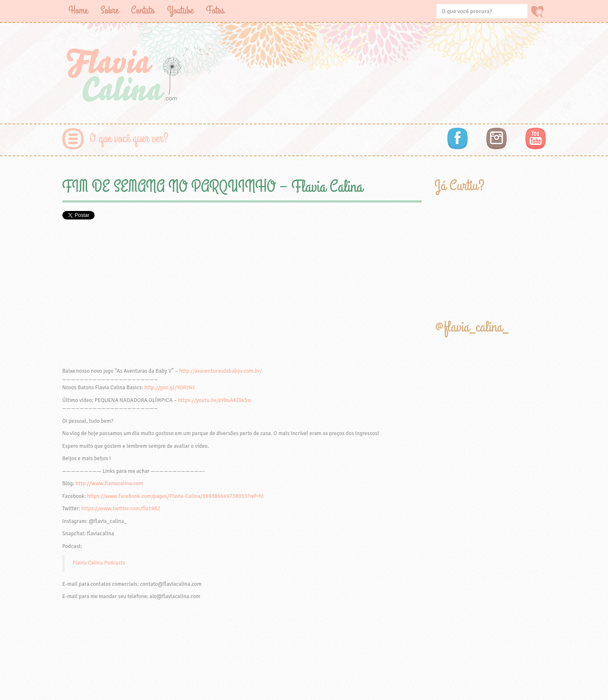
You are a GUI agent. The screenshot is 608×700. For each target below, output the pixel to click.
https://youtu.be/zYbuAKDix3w (214, 400)
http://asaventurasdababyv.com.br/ (220, 371)
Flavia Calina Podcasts (99, 563)
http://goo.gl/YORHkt (170, 388)
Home (78, 10)
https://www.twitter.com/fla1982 (121, 509)
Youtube (180, 10)
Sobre (109, 10)
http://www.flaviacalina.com (109, 484)
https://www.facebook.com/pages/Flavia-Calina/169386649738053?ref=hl (175, 496)
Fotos (215, 10)
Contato (143, 10)
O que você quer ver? (129, 139)
